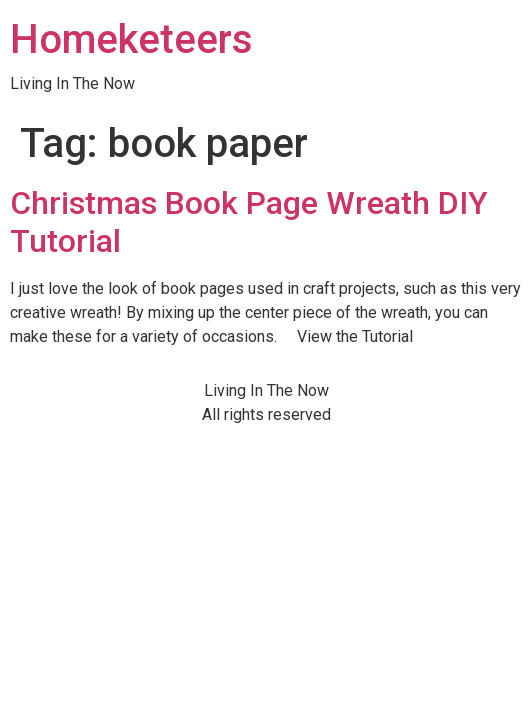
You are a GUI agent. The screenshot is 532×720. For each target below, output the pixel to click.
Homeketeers (131, 39)
